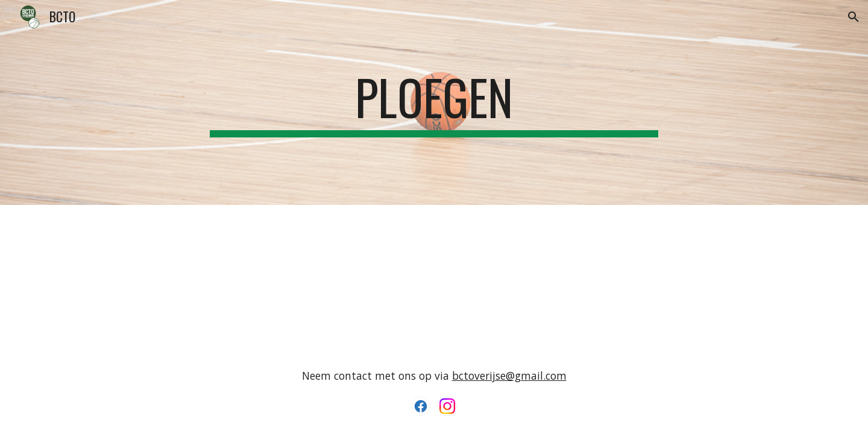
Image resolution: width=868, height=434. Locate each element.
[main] (434, 102)
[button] (854, 17)
